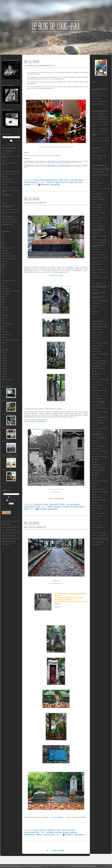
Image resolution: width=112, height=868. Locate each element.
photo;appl (73, 182)
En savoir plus (91, 866)
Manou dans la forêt (97, 264)
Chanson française (97, 351)
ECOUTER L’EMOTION (98, 369)
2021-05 (4, 366)
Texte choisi (5, 332)
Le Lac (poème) (96, 99)
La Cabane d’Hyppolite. (8, 414)
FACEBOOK (5, 177)
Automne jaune (96, 93)
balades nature (96, 338)
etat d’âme (94, 371)
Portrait (4, 321)
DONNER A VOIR (96, 197)
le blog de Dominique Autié (99, 156)
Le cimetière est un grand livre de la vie (39, 65)
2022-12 (4, 352)
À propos (94, 82)
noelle (94, 116)
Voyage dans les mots (98, 542)
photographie (29, 835)
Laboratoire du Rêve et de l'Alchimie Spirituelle (99, 230)
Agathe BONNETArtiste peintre (100, 327)
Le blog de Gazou (96, 415)
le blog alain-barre (96, 233)
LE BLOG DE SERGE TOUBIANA (98, 246)
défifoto (4, 264)
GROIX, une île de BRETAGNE (100, 380)
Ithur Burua (95, 388)
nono (93, 280)
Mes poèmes (5, 288)
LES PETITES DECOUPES (99, 451)
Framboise (95, 134)
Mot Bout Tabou (96, 275)
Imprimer (55, 185)
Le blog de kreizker (97, 420)
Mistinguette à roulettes (98, 272)
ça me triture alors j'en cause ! (100, 343)
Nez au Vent (95, 484)
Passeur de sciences (97, 497)
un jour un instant (7, 334)
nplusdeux (94, 486)
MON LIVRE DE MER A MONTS (11, 291)
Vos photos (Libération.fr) (98, 535)
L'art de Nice (95, 215)
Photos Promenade (97, 505)
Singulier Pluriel (96, 306)
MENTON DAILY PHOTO (98, 470)
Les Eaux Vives (96, 443)
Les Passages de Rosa (98, 446)
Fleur (3, 272)
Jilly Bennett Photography (99, 213)
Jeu (3, 278)
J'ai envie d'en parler (97, 210)
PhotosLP (5, 160)
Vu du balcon (95, 314)
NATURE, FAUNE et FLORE (99, 481)
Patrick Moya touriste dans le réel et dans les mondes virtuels (101, 287)
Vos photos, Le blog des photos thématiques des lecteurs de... (100, 539)
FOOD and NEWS (97, 207)
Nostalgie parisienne (97, 104)
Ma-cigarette (95, 462)
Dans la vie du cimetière (53, 162)
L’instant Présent (6, 153)
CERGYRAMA (96, 348)
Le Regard (94, 440)
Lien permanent (77, 180)
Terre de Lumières (97, 158)
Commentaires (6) (31, 832)
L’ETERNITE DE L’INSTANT (99, 457)
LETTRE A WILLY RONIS (9, 222)
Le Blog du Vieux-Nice (98, 423)
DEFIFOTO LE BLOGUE (9, 174)
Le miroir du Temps (97, 431)
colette (50, 507)
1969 (3, 234)
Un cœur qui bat (96, 524)
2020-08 (4, 374)
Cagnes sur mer (6, 253)
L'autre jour (95, 393)
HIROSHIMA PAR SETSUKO (10, 219)
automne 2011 (49, 835)
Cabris (4, 483)
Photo (4, 313)
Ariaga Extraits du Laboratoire (100, 175)
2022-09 (4, 355)
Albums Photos (7, 387)
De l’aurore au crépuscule (99, 361)
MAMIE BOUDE (96, 465)
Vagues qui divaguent (97, 527)
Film (3, 269)
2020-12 (4, 371)
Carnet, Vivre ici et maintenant (10, 256)
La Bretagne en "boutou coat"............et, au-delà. (98, 402)
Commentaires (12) (32, 507)
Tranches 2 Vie (96, 522)
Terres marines (6, 427)
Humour (4, 275)
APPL (59, 156)
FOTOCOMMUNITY (7, 180)
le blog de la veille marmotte (99, 240)
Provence (4, 326)
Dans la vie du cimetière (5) (35, 203)
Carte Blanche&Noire (8, 151)
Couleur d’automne (57, 817)
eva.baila (94, 202)
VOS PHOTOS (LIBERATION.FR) (7, 195)
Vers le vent (95, 530)
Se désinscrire (11, 500)
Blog (3, 245)
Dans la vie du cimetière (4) (35, 527)
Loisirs (4, 286)
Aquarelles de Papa (7, 470)
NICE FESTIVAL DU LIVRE (99, 278)
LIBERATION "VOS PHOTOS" (10, 188)
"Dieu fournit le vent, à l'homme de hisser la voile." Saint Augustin (101, 169)
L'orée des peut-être (97, 398)
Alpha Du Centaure (97, 329)
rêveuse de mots (96, 303)
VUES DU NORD (96, 545)
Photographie (6, 315)
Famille (4, 267)
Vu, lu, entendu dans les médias (11, 340)
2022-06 (4, 363)
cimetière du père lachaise (73, 507)
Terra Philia (95, 519)
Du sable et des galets (98, 199)
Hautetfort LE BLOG (97, 385)
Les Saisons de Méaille (8, 280)
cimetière (50, 182)
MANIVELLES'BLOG (97, 467)
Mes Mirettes (95, 473)
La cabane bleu (96, 221)
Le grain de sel (96, 426)
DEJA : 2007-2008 (97, 194)
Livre (3, 283)
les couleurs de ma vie (98, 255)
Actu (3, 237)
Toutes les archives (7, 379)
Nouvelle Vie (5, 307)
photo (26, 509)
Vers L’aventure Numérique (99, 532)
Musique (4, 297)
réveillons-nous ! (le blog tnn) (99, 301)
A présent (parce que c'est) (99, 324)
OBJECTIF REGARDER (98, 489)
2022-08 (4, 358)
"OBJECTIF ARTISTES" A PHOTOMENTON (9, 206)
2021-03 (4, 369)
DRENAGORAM (96, 366)
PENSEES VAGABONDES (99, 500)
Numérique (5, 310)
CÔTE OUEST (96, 358)
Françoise (95, 125)
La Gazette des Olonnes (98, 226)
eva (93, 114)
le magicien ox (95, 249)
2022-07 (4, 360)
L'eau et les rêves (96, 96)
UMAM (93, 309)
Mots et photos (6, 294)
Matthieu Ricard (96, 267)
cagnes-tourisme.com (67, 166)
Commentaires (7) (31, 182)
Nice (3, 305)
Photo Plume (95, 503)
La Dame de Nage (97, 224)
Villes (62, 504)
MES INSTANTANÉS (97, 270)
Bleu (3, 242)
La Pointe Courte (7, 400)
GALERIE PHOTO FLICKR (9, 182)
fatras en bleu (95, 377)
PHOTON (94, 290)
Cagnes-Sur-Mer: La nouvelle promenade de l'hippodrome (10, 455)
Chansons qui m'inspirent (9, 259)
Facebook (44, 185)
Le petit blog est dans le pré (99, 438)
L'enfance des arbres (97, 218)
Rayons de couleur (97, 508)
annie (94, 119)
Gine (93, 129)
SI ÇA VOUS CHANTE (98, 513)
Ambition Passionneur (98, 332)
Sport (3, 329)
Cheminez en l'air (96, 186)
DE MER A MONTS (7, 224)
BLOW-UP (94, 180)
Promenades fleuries (8, 324)
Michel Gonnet (96, 476)
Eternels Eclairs (96, 374)
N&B (3, 299)
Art (3, 240)
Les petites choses (97, 449)
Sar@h (93, 511)
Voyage (4, 337)
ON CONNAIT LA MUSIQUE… (100, 492)
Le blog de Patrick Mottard (99, 243)
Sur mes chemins (96, 516)
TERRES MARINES (7, 216)
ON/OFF (94, 495)
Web (3, 343)
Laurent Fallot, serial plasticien (100, 412)
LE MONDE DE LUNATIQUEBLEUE (97, 434)
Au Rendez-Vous (96, 335)
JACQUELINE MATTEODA (99, 390)
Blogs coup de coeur (8, 248)
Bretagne (4, 251)
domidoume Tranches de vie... (100, 363)
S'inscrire (11, 497)
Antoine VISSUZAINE (97, 172)
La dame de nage (96, 405)
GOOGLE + (5, 185)
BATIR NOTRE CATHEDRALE (10, 210)
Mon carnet (95, 478)
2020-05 (4, 377)
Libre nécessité (96, 454)
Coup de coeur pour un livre (99, 101)
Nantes (4, 302)
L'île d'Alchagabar (96, 396)
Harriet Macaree (96, 382)
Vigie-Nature (95, 312)
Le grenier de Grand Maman (99, 428)
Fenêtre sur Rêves (97, 205)
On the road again (96, 283)
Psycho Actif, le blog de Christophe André (98, 297)
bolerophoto (95, 340)
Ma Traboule (95, 459)
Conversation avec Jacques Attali (101, 188)
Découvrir (5, 261)
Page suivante (58, 850)
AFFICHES (5, 441)
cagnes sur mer (61, 182)
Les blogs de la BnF (97, 252)
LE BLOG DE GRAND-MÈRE (100, 417)
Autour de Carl (96, 178)
